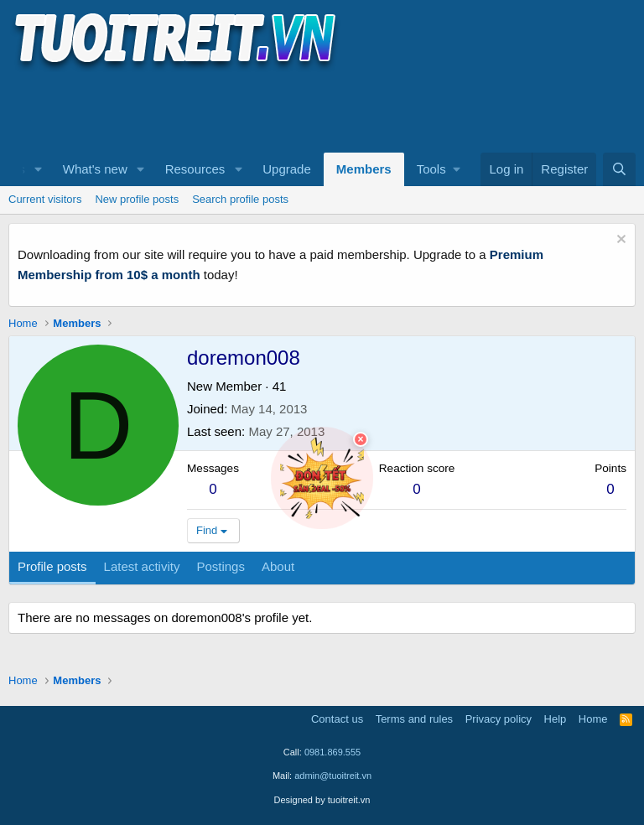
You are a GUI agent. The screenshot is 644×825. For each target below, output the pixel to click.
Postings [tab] (221, 566)
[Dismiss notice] (619, 241)
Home (593, 719)
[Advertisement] (314, 110)
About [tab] (278, 566)
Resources (195, 169)
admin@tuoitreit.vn (333, 776)
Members (364, 169)
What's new (95, 169)
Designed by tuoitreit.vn (322, 800)
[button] (39, 169)
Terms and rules (414, 719)
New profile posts (137, 199)
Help (556, 719)
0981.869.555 (332, 752)
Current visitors (45, 199)
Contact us (337, 719)
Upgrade (287, 169)
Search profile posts (240, 199)
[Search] (619, 169)
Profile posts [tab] (52, 566)
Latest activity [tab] (142, 566)
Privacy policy (499, 719)
